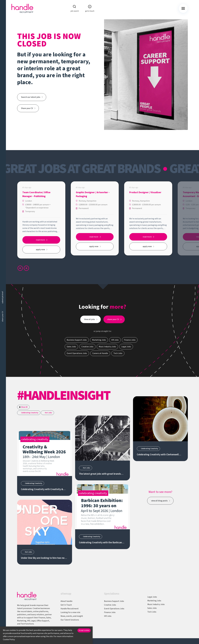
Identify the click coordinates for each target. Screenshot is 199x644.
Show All (24, 407)
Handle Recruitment (70, 609)
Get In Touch (66, 605)
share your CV (3, 317)
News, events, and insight (72, 616)
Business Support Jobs (114, 601)
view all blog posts (159, 501)
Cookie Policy (9, 639)
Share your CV (27, 108)
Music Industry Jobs (156, 604)
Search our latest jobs (31, 97)
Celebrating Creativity (30, 413)
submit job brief (3, 297)
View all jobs (90, 321)
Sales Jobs (152, 608)
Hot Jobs (48, 413)
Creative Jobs (110, 605)
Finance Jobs (110, 612)
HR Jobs (108, 616)
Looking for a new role (70, 612)
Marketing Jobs (154, 601)
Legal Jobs (152, 597)
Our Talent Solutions (70, 620)
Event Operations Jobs (114, 609)
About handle (67, 601)
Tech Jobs (152, 612)
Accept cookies (84, 630)
